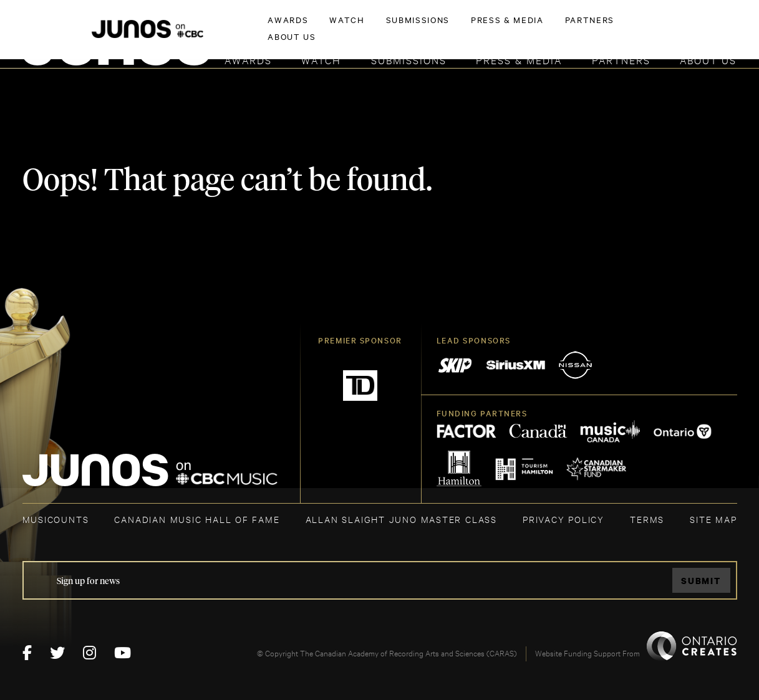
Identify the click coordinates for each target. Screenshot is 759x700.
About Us (708, 60)
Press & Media (519, 60)
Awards (248, 60)
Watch (321, 60)
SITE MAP (713, 519)
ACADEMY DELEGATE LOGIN (678, 29)
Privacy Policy (563, 519)
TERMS (647, 519)
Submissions (409, 60)
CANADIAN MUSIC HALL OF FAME (197, 519)
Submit (701, 581)
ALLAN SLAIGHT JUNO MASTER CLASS (401, 519)
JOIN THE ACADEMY (563, 29)
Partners (621, 60)
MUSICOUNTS (56, 519)
